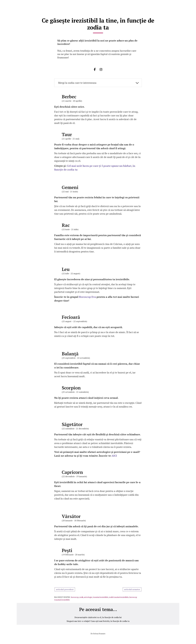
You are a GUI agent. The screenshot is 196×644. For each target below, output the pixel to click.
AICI (114, 455)
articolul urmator (132, 589)
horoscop (75, 596)
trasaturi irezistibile (100, 596)
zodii (81, 596)
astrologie (88, 596)
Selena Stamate (99, 633)
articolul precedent (65, 589)
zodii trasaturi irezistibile (119, 596)
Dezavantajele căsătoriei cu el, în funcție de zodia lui (98, 617)
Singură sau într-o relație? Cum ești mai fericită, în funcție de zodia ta (98, 620)
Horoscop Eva (87, 296)
